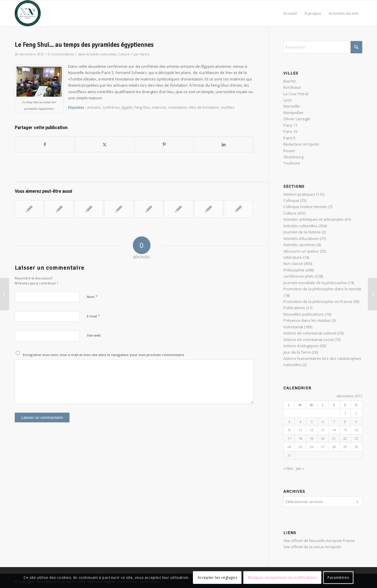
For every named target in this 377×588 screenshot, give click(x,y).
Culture (124, 54)
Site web (94, 335)
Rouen (289, 151)
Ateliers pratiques (299, 194)
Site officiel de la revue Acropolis (312, 546)
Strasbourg (293, 157)
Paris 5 (145, 54)
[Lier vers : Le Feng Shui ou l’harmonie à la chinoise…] (119, 209)
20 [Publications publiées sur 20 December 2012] (323, 438)
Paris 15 (290, 131)
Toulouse (292, 163)
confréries (111, 107)
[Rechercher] (323, 47)
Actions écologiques (301, 346)
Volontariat (293, 327)
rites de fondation (204, 107)
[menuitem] (290, 13)
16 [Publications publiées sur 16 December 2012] (356, 430)
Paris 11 (290, 125)
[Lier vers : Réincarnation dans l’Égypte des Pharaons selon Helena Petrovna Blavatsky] (29, 209)
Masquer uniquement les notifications (283, 578)
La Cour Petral (296, 94)
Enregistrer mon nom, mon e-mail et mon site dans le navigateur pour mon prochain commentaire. (104, 355)
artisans (94, 107)
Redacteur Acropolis (301, 144)
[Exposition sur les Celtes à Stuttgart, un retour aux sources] (372, 294)
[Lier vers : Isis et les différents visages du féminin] (238, 209)
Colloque (291, 200)
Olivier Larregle (297, 119)
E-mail (93, 316)
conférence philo (299, 276)
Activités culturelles (101, 54)
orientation (177, 107)
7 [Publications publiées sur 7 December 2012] (334, 422)
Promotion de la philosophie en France (318, 302)
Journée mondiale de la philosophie (315, 283)
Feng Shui (142, 107)
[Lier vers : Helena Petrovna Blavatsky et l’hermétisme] (59, 209)
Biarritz (290, 81)
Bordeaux (292, 87)
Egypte (127, 107)
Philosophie (294, 270)
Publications (294, 308)
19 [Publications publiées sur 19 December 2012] (312, 438)
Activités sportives (300, 245)
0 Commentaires (61, 54)
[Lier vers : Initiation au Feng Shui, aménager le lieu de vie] (149, 209)
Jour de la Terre (297, 352)
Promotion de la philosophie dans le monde (322, 289)
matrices (159, 107)
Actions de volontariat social (308, 340)
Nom (92, 297)
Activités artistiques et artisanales (314, 219)
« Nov (288, 468)
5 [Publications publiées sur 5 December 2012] (312, 422)
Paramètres (338, 578)
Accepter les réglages (218, 578)
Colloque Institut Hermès (305, 207)
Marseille (292, 106)
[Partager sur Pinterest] (164, 144)
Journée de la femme (302, 232)
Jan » (300, 468)
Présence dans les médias (307, 320)
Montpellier (294, 113)
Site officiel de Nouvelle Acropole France (319, 540)
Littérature (293, 257)
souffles (228, 107)
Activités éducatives (301, 238)
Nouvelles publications (304, 314)
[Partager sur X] (104, 144)
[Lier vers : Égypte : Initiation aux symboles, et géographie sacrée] (178, 209)
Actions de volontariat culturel (310, 333)
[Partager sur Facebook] (45, 144)
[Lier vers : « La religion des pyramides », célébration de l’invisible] (89, 209)
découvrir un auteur (301, 251)
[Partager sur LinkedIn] (224, 144)
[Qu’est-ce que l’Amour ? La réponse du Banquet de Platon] (5, 294)
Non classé (293, 263)
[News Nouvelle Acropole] (28, 13)
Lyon (288, 100)
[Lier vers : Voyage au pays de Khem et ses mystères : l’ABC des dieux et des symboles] (209, 209)
